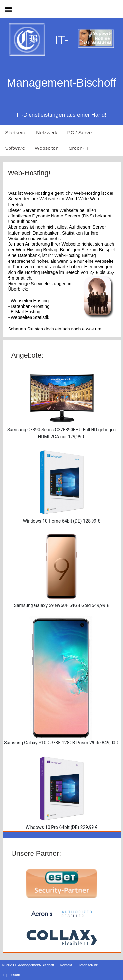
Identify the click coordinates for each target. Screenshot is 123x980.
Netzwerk (47, 133)
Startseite (16, 133)
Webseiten (47, 148)
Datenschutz (88, 965)
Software (15, 148)
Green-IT (79, 148)
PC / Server (80, 133)
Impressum (11, 975)
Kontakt (66, 965)
